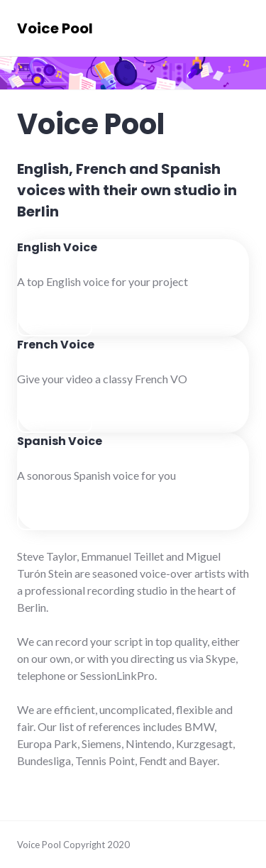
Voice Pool (55, 28)
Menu (220, 27)
